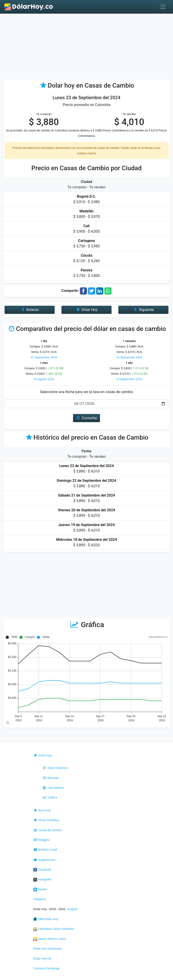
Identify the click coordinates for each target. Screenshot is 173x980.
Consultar (86, 418)
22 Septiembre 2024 (44, 357)
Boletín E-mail (45, 849)
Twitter (40, 889)
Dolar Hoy (43, 755)
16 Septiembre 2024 (129, 357)
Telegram (40, 899)
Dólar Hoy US (42, 958)
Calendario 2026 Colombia (54, 929)
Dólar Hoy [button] (87, 310)
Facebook (42, 869)
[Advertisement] (86, 48)
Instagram (43, 879)
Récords (51, 778)
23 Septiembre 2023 (129, 379)
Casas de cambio (48, 830)
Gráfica (50, 797)
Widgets (41, 840)
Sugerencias (44, 860)
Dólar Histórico (55, 768)
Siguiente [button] (143, 310)
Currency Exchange (46, 968)
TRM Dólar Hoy (46, 919)
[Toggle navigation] (163, 7)
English (73, 909)
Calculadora (53, 788)
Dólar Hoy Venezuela (48, 948)
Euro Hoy (42, 810)
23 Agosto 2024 (44, 379)
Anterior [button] (30, 310)
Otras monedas (46, 820)
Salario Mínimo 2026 (50, 939)
